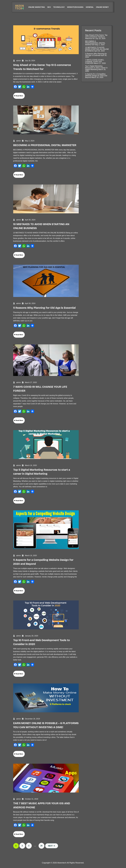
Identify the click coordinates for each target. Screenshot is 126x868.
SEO (49, 7)
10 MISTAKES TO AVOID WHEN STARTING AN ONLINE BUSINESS (97, 49)
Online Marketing (37, 7)
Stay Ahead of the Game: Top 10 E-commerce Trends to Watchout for (96, 37)
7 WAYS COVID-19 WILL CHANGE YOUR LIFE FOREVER (95, 62)
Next (52, 846)
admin (19, 61)
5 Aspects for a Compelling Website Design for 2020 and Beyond (96, 76)
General (90, 7)
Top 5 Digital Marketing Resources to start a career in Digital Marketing (96, 68)
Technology (59, 7)
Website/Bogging (75, 7)
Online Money (102, 7)
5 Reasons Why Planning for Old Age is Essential (44, 308)
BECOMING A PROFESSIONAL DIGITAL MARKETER (45, 145)
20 (41, 846)
